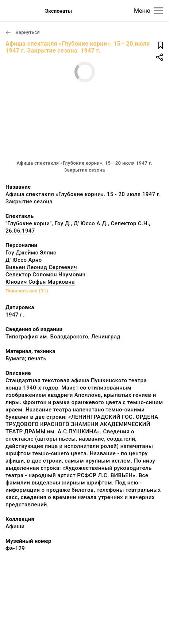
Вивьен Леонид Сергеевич (41, 267)
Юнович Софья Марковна (40, 282)
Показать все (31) (27, 291)
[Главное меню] (159, 11)
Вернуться (23, 32)
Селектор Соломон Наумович (46, 275)
